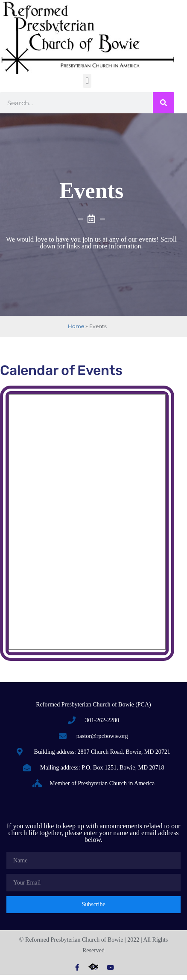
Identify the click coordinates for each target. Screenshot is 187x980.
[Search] (164, 103)
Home (76, 326)
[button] (87, 81)
